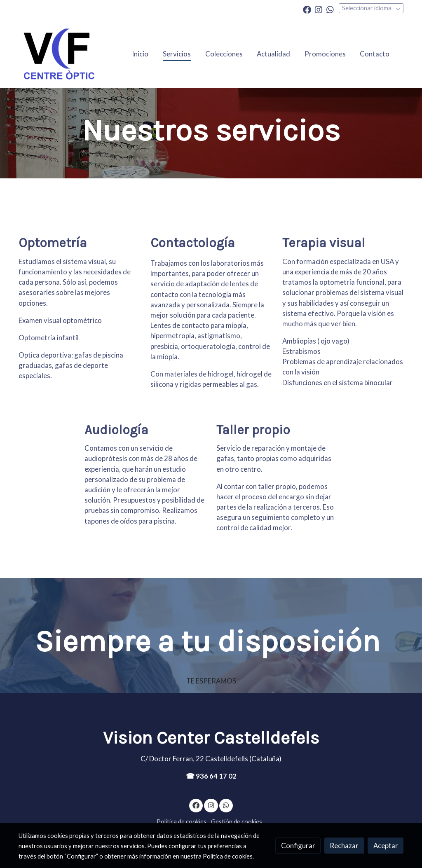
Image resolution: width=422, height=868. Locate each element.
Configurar (298, 846)
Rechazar (344, 846)
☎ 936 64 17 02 (211, 776)
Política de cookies (182, 822)
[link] (59, 54)
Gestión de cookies (237, 822)
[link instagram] (319, 9)
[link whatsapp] (330, 9)
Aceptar (386, 846)
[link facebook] (307, 9)
